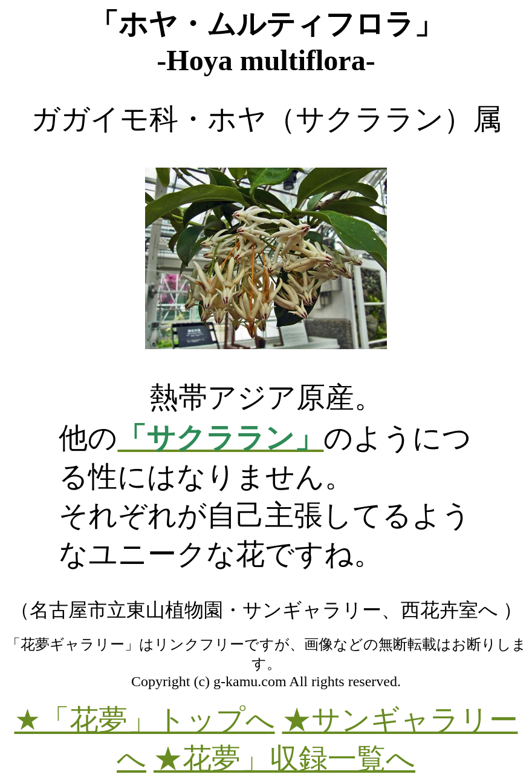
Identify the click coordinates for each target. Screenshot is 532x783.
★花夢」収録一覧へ (284, 758)
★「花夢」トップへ (145, 720)
